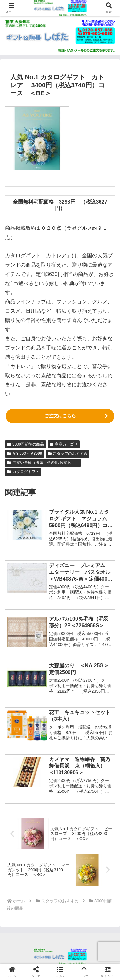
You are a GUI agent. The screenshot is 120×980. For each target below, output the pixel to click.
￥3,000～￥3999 (25, 454)
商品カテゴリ (64, 444)
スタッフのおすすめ (68, 454)
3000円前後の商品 (26, 444)
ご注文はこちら (60, 416)
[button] (60, 972)
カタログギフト (23, 472)
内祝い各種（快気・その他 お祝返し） (43, 462)
